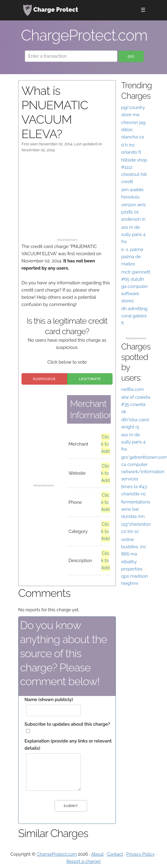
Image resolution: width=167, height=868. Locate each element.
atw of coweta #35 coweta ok (136, 404)
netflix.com (133, 389)
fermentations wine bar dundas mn (136, 509)
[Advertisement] (67, 198)
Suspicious (44, 379)
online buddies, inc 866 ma (134, 547)
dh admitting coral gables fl (134, 316)
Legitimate (90, 379)
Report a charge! (84, 861)
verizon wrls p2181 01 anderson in (133, 212)
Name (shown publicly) (49, 700)
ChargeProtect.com (57, 854)
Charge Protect (51, 10)
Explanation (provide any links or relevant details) (68, 745)
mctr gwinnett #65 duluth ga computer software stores (136, 286)
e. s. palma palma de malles (132, 257)
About (97, 854)
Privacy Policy (141, 854)
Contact (115, 854)
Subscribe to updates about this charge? (67, 724)
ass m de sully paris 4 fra (133, 234)
